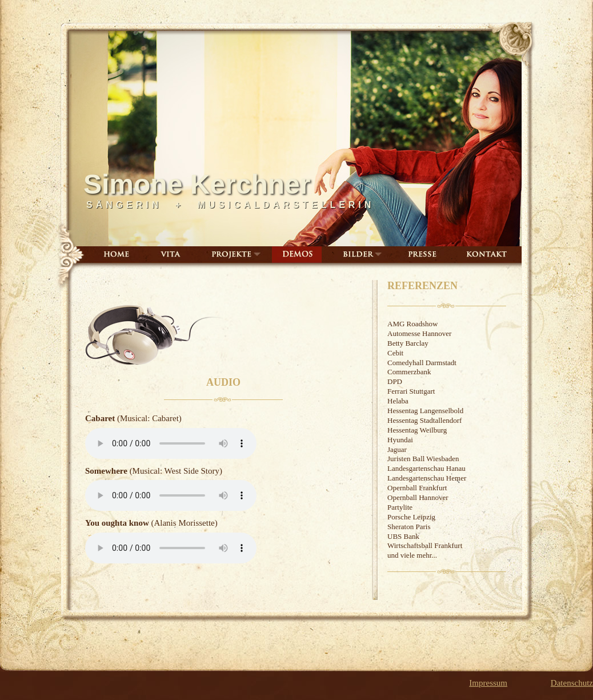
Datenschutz (572, 683)
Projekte (235, 255)
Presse (421, 255)
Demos (297, 255)
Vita (171, 255)
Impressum (488, 683)
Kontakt (486, 255)
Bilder (361, 255)
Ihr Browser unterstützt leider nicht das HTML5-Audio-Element (171, 443)
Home (117, 255)
